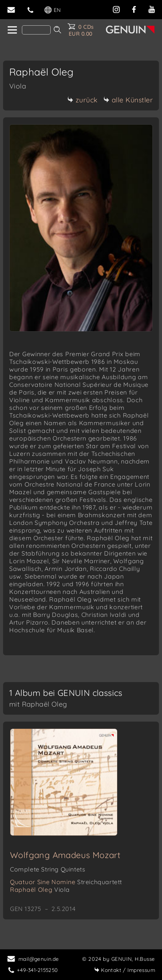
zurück (83, 100)
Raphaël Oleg (40, 890)
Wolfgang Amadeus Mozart (65, 855)
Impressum (125, 970)
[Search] (36, 30)
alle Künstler (128, 100)
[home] (12, 30)
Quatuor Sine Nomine (66, 882)
